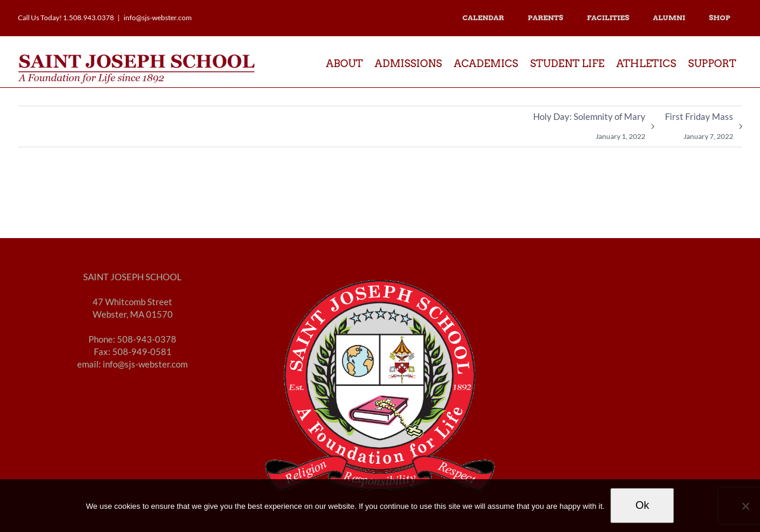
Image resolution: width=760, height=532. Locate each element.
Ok (642, 505)
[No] (745, 506)
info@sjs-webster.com (158, 18)
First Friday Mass (699, 129)
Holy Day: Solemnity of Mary (589, 129)
